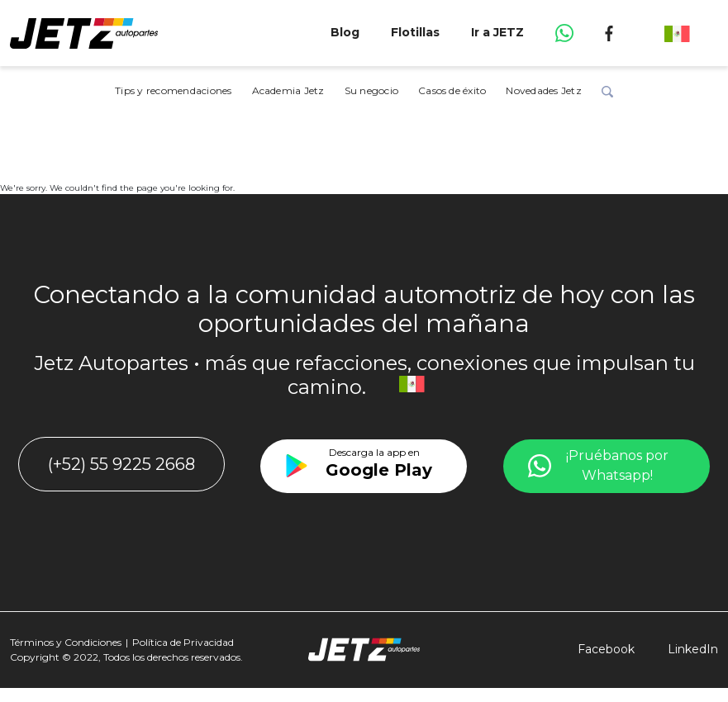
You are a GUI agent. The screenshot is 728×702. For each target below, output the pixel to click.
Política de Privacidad (183, 642)
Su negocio (371, 90)
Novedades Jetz (543, 90)
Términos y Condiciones (66, 642)
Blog (345, 32)
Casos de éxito (452, 90)
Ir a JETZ (497, 32)
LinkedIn (693, 649)
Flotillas (415, 32)
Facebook (606, 649)
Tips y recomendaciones (173, 90)
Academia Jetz (288, 90)
